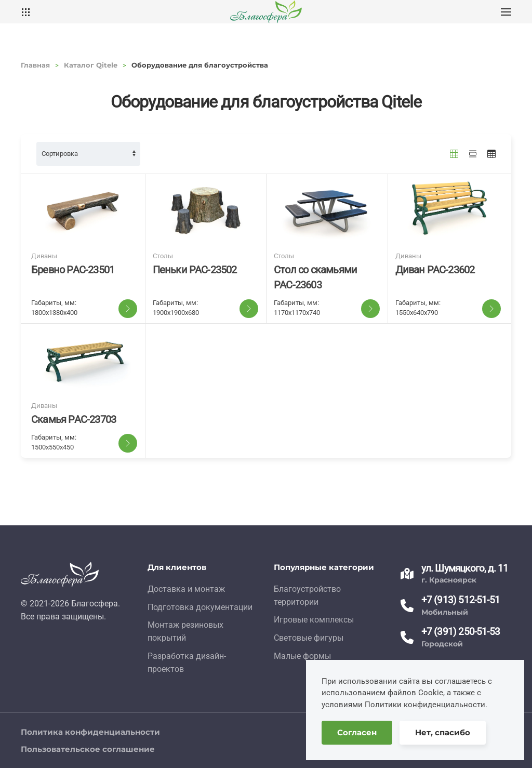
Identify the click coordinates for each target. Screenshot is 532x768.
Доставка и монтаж (186, 589)
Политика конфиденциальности (90, 732)
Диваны (44, 256)
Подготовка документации (200, 607)
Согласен (357, 732)
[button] (506, 12)
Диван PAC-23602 (435, 270)
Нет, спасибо (443, 732)
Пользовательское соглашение (88, 749)
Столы (163, 256)
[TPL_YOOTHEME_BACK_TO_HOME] (266, 12)
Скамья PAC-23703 (74, 419)
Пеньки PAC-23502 (195, 270)
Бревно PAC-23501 (73, 270)
